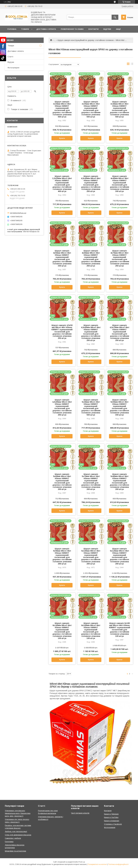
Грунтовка (9, 842)
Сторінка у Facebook (113, 824)
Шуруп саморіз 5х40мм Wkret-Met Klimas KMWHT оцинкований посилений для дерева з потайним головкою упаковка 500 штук (91, 407)
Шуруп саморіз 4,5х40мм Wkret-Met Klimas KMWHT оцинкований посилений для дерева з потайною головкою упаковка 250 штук (91, 184)
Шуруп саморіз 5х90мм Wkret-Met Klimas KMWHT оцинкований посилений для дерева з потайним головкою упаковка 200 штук (62, 556)
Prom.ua (82, 862)
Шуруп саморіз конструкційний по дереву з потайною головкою (86, 40)
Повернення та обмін (72, 29)
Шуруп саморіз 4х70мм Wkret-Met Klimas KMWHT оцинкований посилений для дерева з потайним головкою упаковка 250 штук (120, 258)
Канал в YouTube (111, 817)
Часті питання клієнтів (80, 813)
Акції (118, 29)
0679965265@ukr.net (18, 213)
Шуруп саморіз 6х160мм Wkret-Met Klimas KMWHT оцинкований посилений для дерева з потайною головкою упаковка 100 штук (91, 631)
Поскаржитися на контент (97, 864)
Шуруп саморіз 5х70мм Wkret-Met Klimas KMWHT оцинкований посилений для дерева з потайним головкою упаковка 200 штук (91, 482)
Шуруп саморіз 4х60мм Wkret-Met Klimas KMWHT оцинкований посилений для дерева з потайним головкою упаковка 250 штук (91, 258)
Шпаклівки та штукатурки (15, 851)
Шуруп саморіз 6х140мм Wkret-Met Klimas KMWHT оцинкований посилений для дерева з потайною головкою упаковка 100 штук (62, 631)
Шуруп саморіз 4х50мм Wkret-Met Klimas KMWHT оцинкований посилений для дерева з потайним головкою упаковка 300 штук (62, 258)
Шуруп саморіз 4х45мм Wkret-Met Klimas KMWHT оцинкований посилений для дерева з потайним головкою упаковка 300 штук (120, 184)
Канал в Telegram (111, 814)
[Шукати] (115, 17)
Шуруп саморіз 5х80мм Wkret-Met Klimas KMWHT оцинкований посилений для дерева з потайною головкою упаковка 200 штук (119, 482)
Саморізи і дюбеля (13, 838)
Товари (25, 29)
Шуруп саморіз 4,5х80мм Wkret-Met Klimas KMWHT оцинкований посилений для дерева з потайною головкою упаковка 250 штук (62, 407)
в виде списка (132, 64)
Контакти (93, 29)
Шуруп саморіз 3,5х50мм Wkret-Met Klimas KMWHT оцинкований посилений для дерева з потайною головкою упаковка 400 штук (62, 184)
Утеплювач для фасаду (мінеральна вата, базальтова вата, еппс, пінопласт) (18, 813)
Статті (10, 57)
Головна (12, 29)
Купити (62, 138)
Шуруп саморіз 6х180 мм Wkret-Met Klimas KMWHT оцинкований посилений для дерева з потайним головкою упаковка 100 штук (120, 630)
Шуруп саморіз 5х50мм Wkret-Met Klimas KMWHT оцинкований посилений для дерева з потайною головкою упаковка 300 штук (119, 407)
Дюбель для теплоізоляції (16, 831)
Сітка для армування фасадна (18, 835)
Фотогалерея (13, 68)
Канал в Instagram (112, 821)
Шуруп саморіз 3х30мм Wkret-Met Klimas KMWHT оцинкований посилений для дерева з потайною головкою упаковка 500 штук (62, 109)
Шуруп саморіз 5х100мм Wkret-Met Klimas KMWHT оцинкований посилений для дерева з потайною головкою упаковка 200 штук (91, 556)
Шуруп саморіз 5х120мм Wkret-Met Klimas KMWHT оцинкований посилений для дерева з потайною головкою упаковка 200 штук (119, 556)
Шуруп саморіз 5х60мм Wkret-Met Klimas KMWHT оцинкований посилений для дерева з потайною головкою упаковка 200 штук (62, 482)
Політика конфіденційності (118, 864)
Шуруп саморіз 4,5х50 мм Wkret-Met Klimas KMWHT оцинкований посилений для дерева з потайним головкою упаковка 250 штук (62, 332)
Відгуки (107, 29)
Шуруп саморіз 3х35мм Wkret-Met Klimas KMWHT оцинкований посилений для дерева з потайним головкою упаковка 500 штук (91, 109)
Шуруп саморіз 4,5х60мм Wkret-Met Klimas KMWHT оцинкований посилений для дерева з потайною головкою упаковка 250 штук (91, 333)
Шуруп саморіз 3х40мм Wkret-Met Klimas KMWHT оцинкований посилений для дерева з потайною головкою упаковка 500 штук (119, 109)
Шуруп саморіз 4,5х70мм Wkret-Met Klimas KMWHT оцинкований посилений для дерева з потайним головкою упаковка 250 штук (119, 333)
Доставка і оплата (46, 29)
